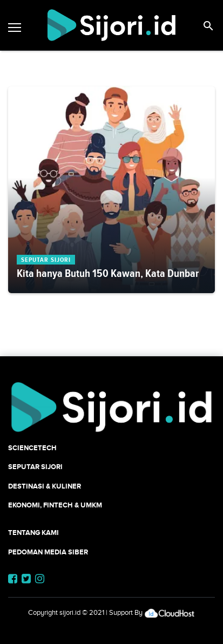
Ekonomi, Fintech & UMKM (55, 505)
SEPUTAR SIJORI (35, 467)
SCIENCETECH (32, 448)
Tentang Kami (33, 533)
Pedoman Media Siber (48, 552)
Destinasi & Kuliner (45, 486)
